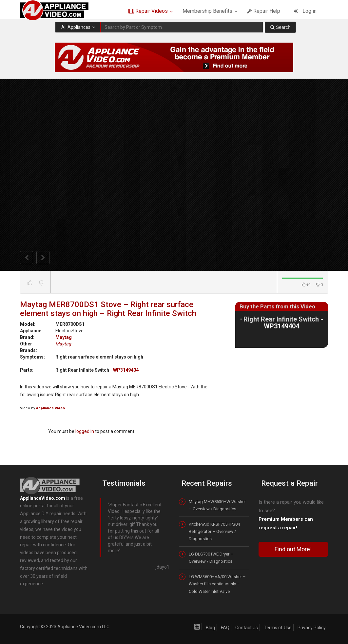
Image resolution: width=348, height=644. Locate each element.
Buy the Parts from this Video (277, 306)
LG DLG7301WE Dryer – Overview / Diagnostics (211, 558)
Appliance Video (50, 408)
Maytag (64, 337)
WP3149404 (126, 370)
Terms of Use (278, 628)
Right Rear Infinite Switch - (283, 322)
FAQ (225, 628)
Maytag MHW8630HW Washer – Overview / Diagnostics (217, 505)
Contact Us (247, 628)
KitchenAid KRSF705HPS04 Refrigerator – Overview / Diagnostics (214, 531)
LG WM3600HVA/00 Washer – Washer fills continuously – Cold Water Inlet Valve (217, 584)
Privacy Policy (312, 628)
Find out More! (293, 549)
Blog (210, 628)
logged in (85, 431)
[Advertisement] (284, 402)
